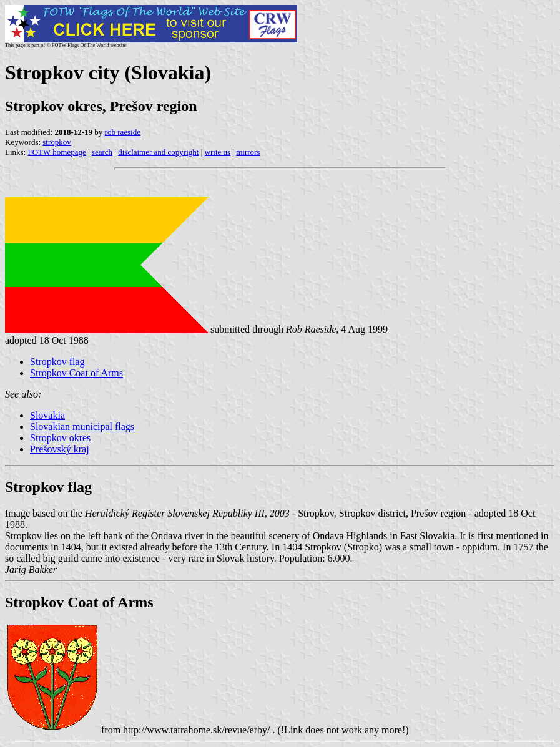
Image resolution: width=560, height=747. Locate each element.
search (102, 152)
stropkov (57, 142)
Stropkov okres (60, 438)
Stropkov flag (57, 362)
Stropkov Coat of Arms (76, 373)
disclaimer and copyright (158, 152)
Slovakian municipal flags (82, 427)
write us (218, 152)
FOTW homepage (56, 152)
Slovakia (47, 415)
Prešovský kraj (60, 449)
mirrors (248, 152)
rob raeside (123, 132)
